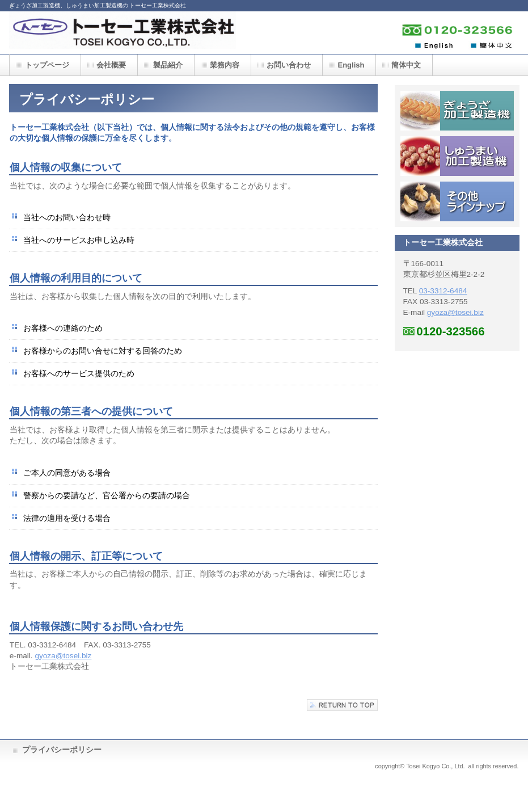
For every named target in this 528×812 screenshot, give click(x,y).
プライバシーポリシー (62, 750)
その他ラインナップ (457, 201)
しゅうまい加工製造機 (457, 156)
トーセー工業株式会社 (123, 33)
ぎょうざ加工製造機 (457, 111)
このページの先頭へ (342, 705)
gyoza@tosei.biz (63, 656)
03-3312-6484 (443, 291)
